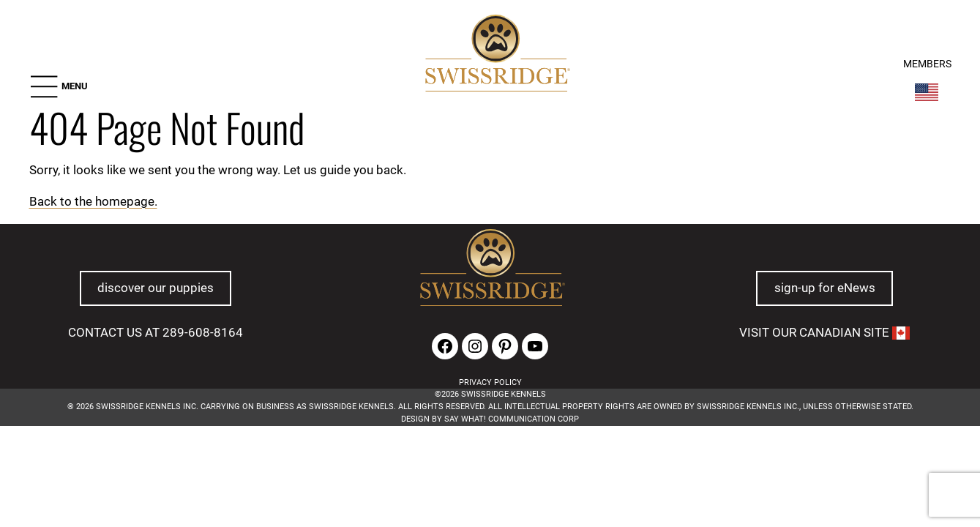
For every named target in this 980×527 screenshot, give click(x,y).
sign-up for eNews (825, 288)
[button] (59, 83)
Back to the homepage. (93, 201)
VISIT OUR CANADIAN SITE (824, 332)
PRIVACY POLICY (490, 382)
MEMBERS (927, 62)
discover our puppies (156, 288)
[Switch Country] (927, 90)
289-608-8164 (203, 332)
